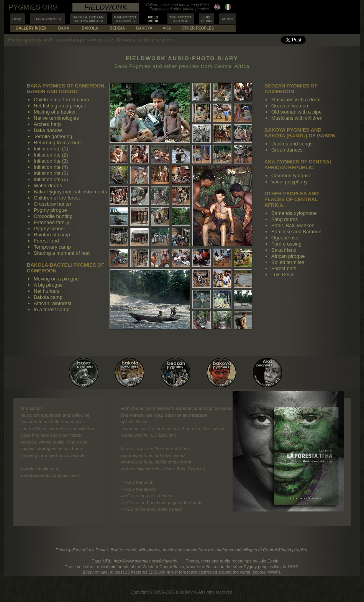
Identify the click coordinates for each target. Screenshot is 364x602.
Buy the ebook (142, 489)
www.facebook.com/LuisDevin (50, 475)
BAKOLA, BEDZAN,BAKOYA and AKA (89, 19)
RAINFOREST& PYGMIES (125, 19)
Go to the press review (150, 496)
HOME (17, 19)
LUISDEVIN (207, 19)
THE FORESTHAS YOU (181, 19)
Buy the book (140, 482)
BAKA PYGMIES (48, 19)
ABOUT (228, 19)
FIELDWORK (153, 19)
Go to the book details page (155, 509)
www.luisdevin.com (39, 469)
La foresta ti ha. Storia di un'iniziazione (187, 428)
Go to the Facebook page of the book (164, 502)
